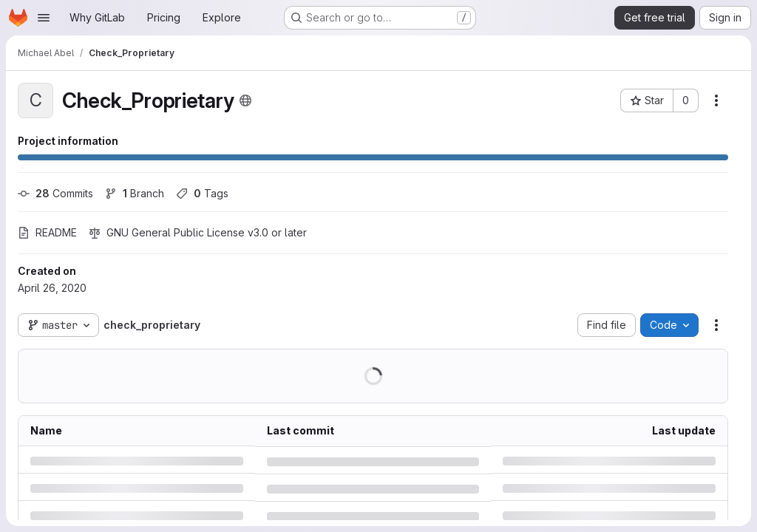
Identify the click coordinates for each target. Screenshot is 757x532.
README (47, 232)
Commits (55, 193)
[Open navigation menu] (44, 18)
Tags (202, 193)
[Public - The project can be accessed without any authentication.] (245, 100)
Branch (135, 193)
